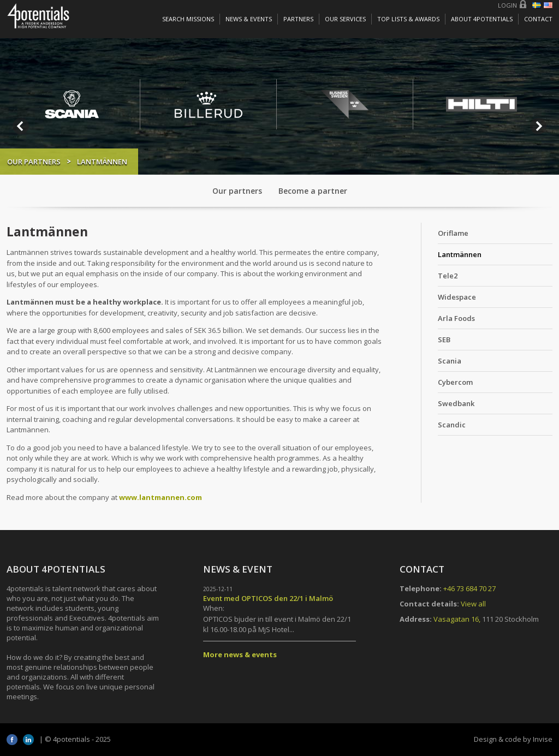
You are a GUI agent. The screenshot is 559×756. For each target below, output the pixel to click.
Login (507, 5)
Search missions (188, 19)
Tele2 (448, 276)
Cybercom (455, 382)
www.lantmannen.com (160, 497)
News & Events (249, 19)
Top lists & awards (408, 19)
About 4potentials (482, 19)
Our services (345, 19)
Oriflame (453, 233)
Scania (450, 361)
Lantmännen (460, 254)
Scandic (452, 425)
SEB (444, 340)
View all (473, 604)
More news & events (240, 654)
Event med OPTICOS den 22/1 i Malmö (268, 598)
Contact (538, 19)
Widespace (457, 297)
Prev (21, 126)
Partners (298, 19)
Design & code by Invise (513, 739)
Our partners (34, 162)
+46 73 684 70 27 (469, 588)
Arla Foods (456, 318)
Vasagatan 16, (457, 619)
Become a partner (313, 191)
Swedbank (456, 403)
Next (538, 126)
